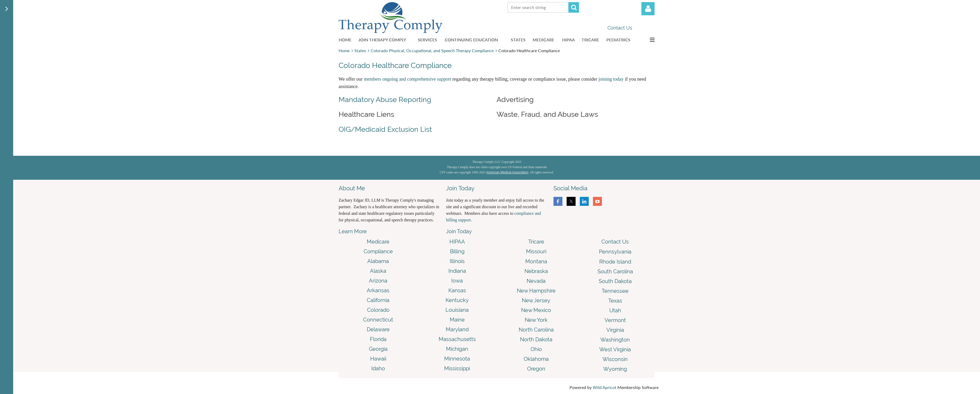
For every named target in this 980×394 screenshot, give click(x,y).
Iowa (457, 281)
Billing (457, 251)
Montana (536, 261)
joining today (611, 79)
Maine (457, 320)
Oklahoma (536, 359)
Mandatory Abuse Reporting (385, 99)
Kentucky (457, 300)
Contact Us (620, 28)
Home (344, 50)
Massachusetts (457, 339)
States (360, 50)
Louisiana (457, 310)
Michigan (457, 349)
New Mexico (536, 310)
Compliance (378, 251)
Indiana (457, 271)
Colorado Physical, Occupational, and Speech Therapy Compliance (432, 50)
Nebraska (536, 271)
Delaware (378, 329)
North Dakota (536, 339)
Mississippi (457, 368)
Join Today (459, 231)
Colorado (378, 310)
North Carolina (536, 330)
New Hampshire (536, 291)
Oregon (536, 369)
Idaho (378, 368)
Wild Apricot (605, 387)
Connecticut (378, 320)
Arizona (378, 281)
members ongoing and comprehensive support (408, 79)
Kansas (457, 290)
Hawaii (378, 359)
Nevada (536, 281)
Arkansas (378, 290)
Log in (648, 9)
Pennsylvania (615, 252)
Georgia (378, 349)
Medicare (378, 242)
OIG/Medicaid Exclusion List (385, 129)
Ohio (536, 349)
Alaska (378, 271)
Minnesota (457, 359)
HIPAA (457, 242)
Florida (378, 339)
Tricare (536, 242)
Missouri (536, 251)
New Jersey (536, 300)
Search (574, 7)
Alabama (378, 261)
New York (536, 320)
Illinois (457, 261)
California (378, 300)
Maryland (457, 329)
